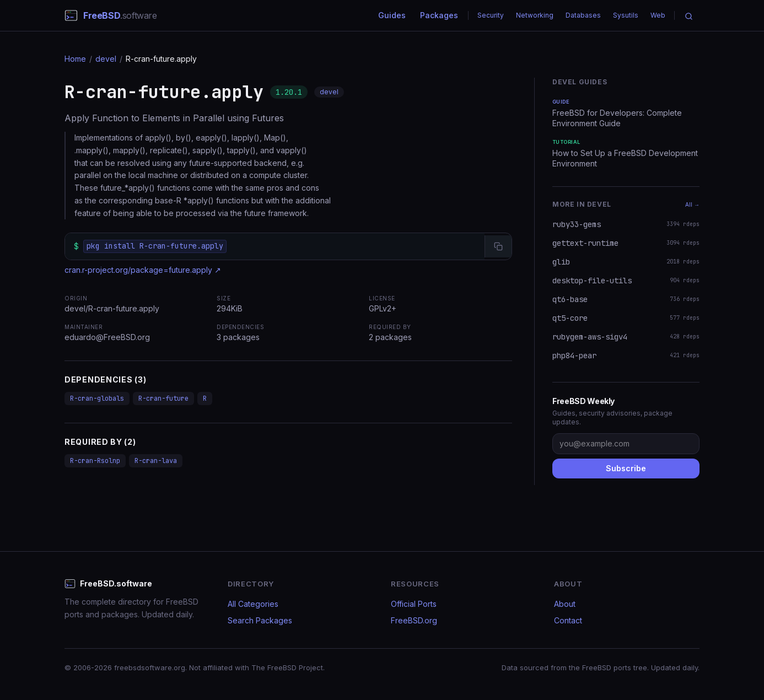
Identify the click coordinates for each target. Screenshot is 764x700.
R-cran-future (163, 399)
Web (658, 15)
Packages (439, 15)
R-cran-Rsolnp (95, 461)
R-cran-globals (97, 399)
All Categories (253, 604)
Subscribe (626, 468)
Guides (392, 15)
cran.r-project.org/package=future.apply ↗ (143, 270)
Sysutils (626, 15)
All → (692, 204)
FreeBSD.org (414, 620)
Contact (568, 620)
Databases (583, 15)
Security (491, 15)
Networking (535, 15)
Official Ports (414, 604)
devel (106, 59)
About (565, 604)
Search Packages (260, 620)
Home (75, 59)
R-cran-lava (156, 461)
